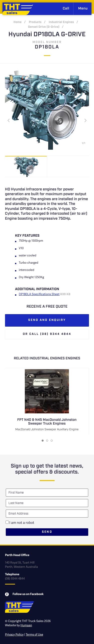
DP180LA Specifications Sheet (39, 294)
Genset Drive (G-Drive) (44, 27)
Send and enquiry (47, 320)
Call (66, 9)
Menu (83, 9)
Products (35, 22)
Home (18, 22)
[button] (43, 441)
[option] (26, 166)
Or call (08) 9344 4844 (47, 334)
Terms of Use (35, 634)
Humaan (26, 625)
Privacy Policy (14, 634)
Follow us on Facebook (28, 594)
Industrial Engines (61, 22)
